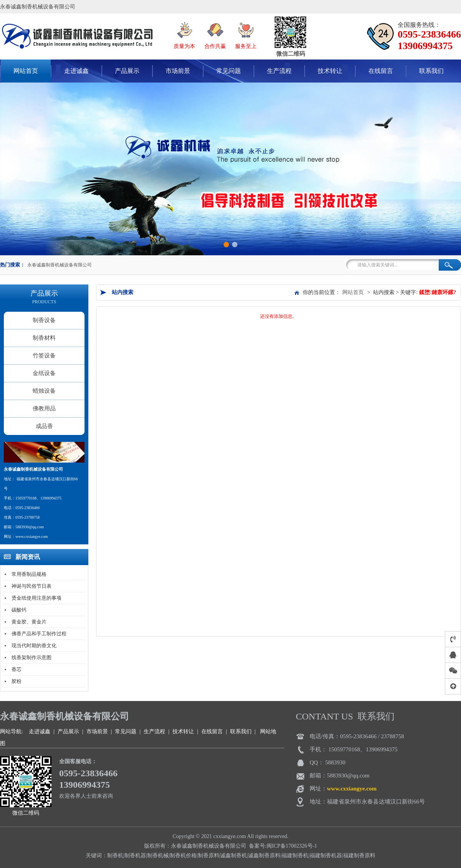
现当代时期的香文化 (34, 646)
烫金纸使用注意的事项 (36, 598)
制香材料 (44, 338)
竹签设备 (44, 355)
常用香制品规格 (29, 574)
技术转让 (330, 71)
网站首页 (353, 292)
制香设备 (44, 320)
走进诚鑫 (76, 71)
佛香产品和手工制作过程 (39, 634)
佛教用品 (44, 408)
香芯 (17, 669)
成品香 (44, 426)
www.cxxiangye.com (352, 789)
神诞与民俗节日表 (32, 586)
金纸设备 (44, 373)
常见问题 (229, 71)
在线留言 (381, 71)
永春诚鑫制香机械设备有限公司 (60, 265)
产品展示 (127, 71)
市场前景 (178, 71)
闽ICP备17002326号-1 (292, 846)
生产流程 (279, 71)
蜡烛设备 (44, 391)
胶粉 (17, 681)
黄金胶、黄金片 (29, 622)
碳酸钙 (19, 610)
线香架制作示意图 (32, 657)
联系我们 (431, 71)
